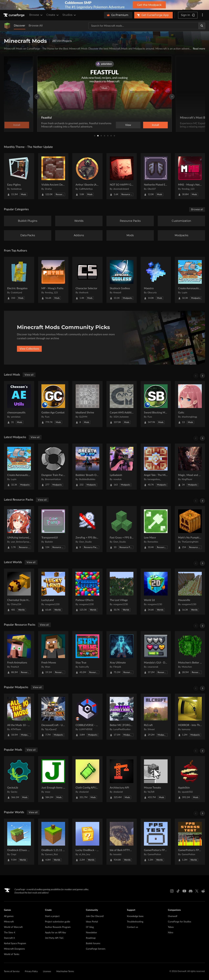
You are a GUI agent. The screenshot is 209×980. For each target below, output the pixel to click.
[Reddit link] (203, 891)
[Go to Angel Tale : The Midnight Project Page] (156, 467)
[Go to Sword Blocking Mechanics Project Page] (156, 404)
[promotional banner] (104, 5)
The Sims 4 (10, 933)
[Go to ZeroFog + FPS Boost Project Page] (87, 529)
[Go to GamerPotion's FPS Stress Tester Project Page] (190, 842)
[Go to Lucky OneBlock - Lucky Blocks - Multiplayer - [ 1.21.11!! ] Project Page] (87, 842)
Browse (36, 15)
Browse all (197, 209)
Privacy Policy (31, 972)
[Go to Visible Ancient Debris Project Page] (53, 176)
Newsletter (91, 933)
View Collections (29, 349)
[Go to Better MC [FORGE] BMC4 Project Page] (122, 717)
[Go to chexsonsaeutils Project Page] (19, 404)
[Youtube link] (184, 891)
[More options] (202, 15)
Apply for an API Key (55, 933)
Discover (20, 26)
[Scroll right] (202, 376)
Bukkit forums (93, 943)
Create (53, 15)
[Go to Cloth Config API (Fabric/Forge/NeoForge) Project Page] (87, 779)
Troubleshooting (135, 922)
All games (9, 916)
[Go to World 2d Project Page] (156, 592)
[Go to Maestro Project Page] (156, 280)
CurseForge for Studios (180, 922)
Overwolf (173, 916)
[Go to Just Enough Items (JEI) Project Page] (53, 779)
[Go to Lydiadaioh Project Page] (122, 467)
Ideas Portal (92, 922)
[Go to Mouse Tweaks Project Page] (156, 779)
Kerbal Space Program (15, 943)
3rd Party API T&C (54, 938)
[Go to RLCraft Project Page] (156, 717)
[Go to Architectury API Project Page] (122, 779)
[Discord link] (191, 891)
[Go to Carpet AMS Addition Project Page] (122, 404)
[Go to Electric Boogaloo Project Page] (19, 280)
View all (29, 375)
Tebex (171, 927)
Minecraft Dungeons (14, 949)
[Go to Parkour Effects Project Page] (87, 592)
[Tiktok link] (178, 891)
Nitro (171, 933)
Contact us (133, 927)
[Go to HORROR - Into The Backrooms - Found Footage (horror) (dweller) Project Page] (190, 717)
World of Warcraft (13, 927)
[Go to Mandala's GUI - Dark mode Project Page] (156, 654)
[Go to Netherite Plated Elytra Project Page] (156, 176)
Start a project (52, 916)
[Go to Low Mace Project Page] (156, 529)
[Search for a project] (144, 26)
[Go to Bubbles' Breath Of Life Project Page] (87, 467)
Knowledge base (135, 916)
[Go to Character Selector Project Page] (87, 280)
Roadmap (91, 938)
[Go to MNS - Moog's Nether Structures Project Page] (190, 176)
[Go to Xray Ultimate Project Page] (122, 654)
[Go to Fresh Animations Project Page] (19, 654)
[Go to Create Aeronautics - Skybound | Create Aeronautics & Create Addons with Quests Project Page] (190, 280)
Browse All (36, 26)
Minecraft (9, 922)
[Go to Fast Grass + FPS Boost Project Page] (122, 529)
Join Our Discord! (95, 916)
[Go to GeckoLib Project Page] (19, 779)
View (128, 125)
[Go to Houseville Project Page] (190, 592)
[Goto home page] (14, 15)
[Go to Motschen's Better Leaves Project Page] (190, 654)
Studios (69, 15)
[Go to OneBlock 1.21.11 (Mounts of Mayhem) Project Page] (53, 842)
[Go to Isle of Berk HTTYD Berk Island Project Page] (122, 842)
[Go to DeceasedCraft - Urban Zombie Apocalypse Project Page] (53, 717)
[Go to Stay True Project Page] (87, 654)
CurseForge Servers (96, 949)
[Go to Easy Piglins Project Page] (19, 176)
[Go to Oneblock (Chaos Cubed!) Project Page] (19, 842)
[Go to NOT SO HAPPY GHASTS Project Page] (122, 176)
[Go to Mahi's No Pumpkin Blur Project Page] (190, 529)
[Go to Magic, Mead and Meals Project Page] (190, 467)
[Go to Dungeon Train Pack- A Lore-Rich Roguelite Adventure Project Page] (53, 467)
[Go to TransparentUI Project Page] (53, 529)
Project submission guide (58, 922)
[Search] (202, 26)
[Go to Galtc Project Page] (190, 404)
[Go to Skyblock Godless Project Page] (122, 280)
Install (155, 125)
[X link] (197, 891)
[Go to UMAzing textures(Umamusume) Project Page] (19, 529)
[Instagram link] (172, 891)
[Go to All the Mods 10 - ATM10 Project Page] (19, 717)
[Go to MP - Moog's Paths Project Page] (53, 280)
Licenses (47, 972)
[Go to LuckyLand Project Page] (53, 592)
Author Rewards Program (58, 927)
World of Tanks (12, 954)
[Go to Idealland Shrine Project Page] (87, 404)
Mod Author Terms (65, 972)
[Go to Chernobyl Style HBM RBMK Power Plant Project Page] (19, 592)
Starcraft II (9, 938)
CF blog (90, 927)
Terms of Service (12, 972)
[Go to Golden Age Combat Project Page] (53, 404)
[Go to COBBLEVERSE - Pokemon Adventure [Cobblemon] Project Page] (87, 717)
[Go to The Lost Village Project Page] (122, 592)
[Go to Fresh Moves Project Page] (53, 654)
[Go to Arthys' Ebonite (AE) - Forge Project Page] (87, 176)
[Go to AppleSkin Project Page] (190, 779)
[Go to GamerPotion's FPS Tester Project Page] (156, 842)
